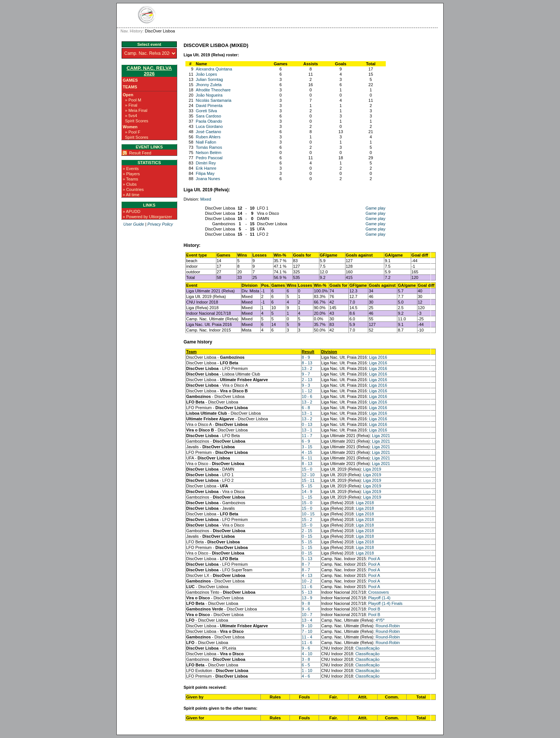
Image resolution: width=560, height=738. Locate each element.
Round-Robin (388, 626)
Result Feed (140, 153)
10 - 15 (308, 514)
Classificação (367, 648)
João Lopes (207, 74)
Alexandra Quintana (214, 69)
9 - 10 (307, 626)
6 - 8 (306, 408)
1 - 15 (307, 497)
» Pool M (133, 100)
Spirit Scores (137, 121)
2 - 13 (307, 380)
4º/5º (380, 620)
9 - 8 (306, 603)
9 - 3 (306, 385)
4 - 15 (307, 452)
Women (130, 127)
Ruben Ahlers (208, 137)
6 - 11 (307, 458)
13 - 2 (307, 368)
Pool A (374, 559)
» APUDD (132, 211)
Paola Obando (209, 121)
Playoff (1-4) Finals (385, 603)
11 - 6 (307, 587)
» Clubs (130, 184)
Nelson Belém (209, 153)
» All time (131, 195)
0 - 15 (307, 536)
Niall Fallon (206, 142)
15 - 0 (307, 469)
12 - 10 (308, 475)
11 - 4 (307, 637)
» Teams (130, 179)
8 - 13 (307, 363)
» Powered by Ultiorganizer (147, 217)
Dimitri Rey (206, 163)
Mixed (206, 199)
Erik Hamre (206, 168)
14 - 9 (307, 492)
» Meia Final (136, 110)
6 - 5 (306, 665)
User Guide (134, 224)
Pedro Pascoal (209, 158)
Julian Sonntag (209, 79)
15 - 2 (307, 519)
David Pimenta (209, 106)
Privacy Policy (160, 224)
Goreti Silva (207, 111)
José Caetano (209, 132)
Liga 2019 (372, 469)
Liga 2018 (365, 503)
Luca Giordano (209, 126)
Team (191, 352)
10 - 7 (307, 615)
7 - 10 (307, 631)
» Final (131, 105)
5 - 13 (307, 559)
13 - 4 (307, 620)
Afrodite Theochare (213, 90)
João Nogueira (209, 95)
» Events (131, 169)
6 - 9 (306, 441)
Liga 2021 (381, 436)
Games (130, 80)
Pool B (374, 609)
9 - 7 (306, 374)
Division (329, 352)
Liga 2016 (378, 357)
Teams (130, 87)
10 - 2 (307, 581)
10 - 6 (307, 396)
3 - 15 (307, 447)
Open (128, 95)
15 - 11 (308, 480)
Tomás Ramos (209, 147)
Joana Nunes (208, 179)
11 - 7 (307, 436)
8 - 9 (306, 357)
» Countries (133, 189)
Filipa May (205, 173)
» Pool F (133, 132)
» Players (131, 174)
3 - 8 (306, 659)
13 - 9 (307, 598)
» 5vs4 (131, 116)
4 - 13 (307, 575)
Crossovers (379, 592)
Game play (376, 208)
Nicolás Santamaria (214, 100)
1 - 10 (307, 671)
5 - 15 (307, 486)
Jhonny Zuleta (209, 85)
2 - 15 (307, 531)
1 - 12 (307, 391)
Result (308, 352)
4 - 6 (306, 676)
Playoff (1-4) (379, 598)
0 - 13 (307, 424)
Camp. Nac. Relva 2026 (149, 71)
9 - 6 (306, 609)
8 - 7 (306, 564)
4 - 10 (307, 654)
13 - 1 (307, 413)
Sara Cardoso (209, 116)
